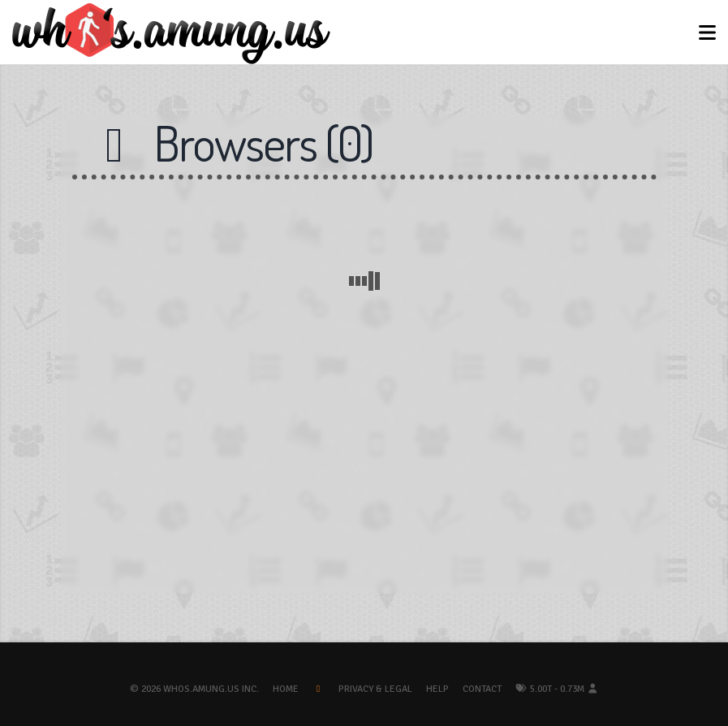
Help (437, 689)
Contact (482, 689)
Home (286, 689)
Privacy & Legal (375, 689)
